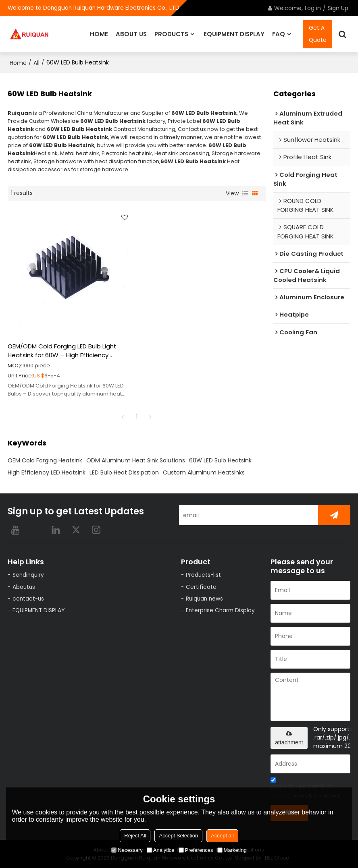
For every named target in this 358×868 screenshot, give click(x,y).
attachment (289, 738)
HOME (99, 34)
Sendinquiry (29, 575)
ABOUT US (131, 34)
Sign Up (338, 8)
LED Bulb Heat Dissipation (124, 472)
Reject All (135, 836)
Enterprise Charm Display (221, 610)
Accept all (222, 836)
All (36, 63)
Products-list (204, 575)
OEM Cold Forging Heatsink (45, 460)
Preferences (196, 850)
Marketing (232, 850)
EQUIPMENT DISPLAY (234, 34)
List (245, 193)
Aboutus (25, 587)
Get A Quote (318, 34)
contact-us (29, 599)
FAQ (279, 34)
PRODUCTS (171, 34)
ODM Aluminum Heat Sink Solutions (136, 460)
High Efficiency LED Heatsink (47, 472)
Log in (313, 8)
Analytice (161, 850)
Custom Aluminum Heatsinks (204, 472)
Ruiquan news (205, 599)
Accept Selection (178, 836)
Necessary (127, 850)
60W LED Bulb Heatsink (220, 460)
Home (18, 63)
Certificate (202, 587)
